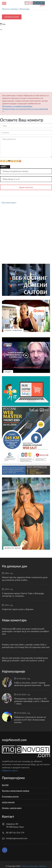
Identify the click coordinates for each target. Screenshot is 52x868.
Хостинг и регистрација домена (16, 790)
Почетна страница (10, 9)
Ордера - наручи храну (12, 807)
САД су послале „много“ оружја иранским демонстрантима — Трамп (32, 683)
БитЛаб (5, 784)
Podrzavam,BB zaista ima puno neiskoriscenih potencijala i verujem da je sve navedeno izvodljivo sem (25, 631)
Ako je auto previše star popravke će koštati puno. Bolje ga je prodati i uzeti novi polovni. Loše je (25, 658)
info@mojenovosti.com (17, 838)
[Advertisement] (26, 62)
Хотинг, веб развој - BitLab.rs (34, 865)
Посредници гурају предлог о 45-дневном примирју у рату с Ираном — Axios (32, 700)
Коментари (25, 9)
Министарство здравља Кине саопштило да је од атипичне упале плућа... (25, 578)
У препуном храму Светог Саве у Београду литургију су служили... (23, 594)
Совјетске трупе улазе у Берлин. (18, 608)
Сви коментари (9, 203)
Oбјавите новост (10, 770)
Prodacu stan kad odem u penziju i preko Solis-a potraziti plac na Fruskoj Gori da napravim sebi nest (26, 645)
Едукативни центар (10, 796)
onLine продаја (8, 801)
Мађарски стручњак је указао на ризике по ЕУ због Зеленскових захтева (30, 719)
